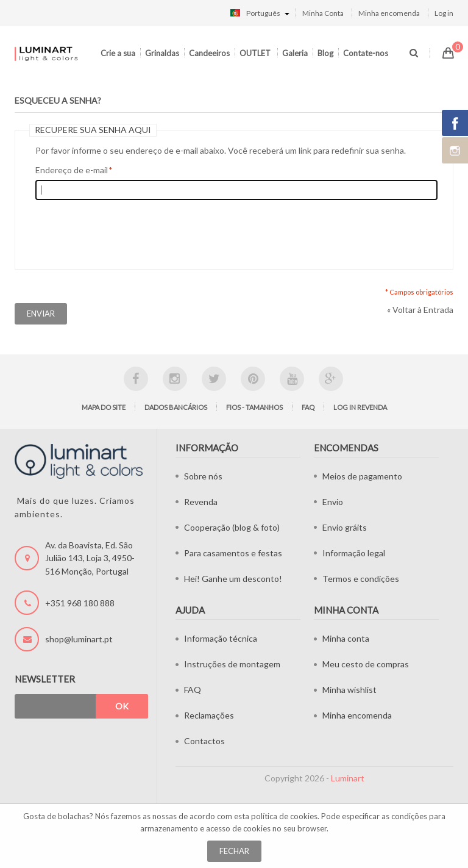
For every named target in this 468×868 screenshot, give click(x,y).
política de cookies (284, 816)
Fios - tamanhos (254, 407)
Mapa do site (104, 407)
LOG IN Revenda (360, 407)
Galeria (295, 53)
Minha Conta (323, 13)
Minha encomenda (389, 13)
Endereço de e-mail (72, 170)
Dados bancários (176, 407)
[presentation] (128, 232)
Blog (325, 53)
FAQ (308, 407)
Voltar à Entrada (420, 310)
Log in (444, 13)
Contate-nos (366, 53)
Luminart (348, 778)
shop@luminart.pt (79, 639)
